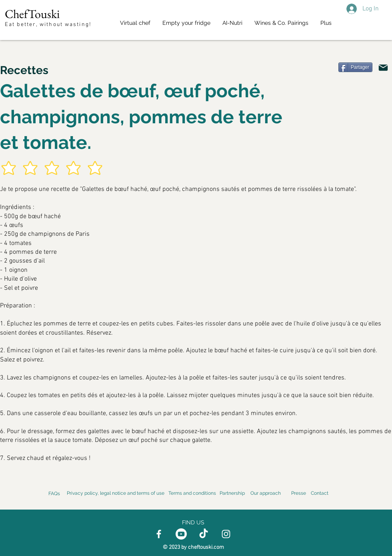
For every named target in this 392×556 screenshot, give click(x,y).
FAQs (54, 494)
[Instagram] (226, 534)
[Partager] (355, 67)
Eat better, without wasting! (49, 25)
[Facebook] (159, 534)
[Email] (383, 68)
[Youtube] (181, 534)
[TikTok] (204, 534)
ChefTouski (32, 14)
